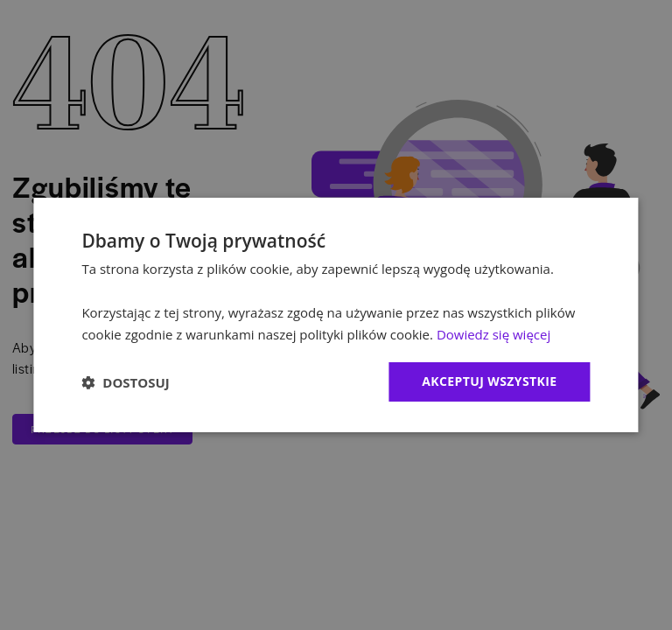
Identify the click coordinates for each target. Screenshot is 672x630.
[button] (125, 382)
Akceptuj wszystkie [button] (489, 381)
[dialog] (336, 315)
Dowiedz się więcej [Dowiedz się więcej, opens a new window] (493, 334)
